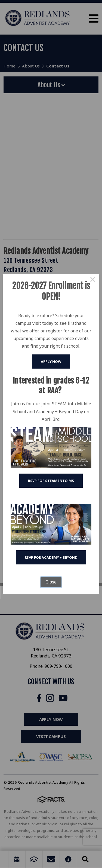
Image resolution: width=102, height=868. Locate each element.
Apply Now (51, 362)
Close (51, 582)
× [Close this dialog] (93, 280)
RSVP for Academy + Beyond (51, 557)
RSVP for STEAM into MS (51, 481)
